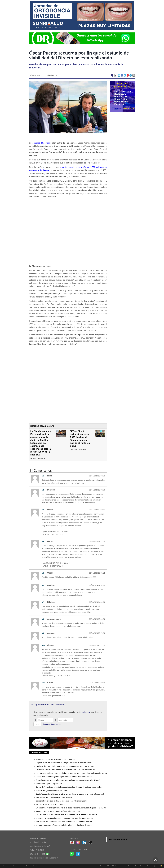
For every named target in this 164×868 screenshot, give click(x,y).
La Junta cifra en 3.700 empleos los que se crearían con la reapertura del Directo (66, 815)
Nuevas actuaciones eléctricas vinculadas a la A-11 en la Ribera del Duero (64, 825)
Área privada (44, 866)
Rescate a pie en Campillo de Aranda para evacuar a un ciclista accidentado (65, 818)
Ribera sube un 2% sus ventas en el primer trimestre (56, 759)
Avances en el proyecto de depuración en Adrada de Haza (58, 811)
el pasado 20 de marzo (42, 143)
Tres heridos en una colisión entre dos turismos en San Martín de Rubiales (64, 822)
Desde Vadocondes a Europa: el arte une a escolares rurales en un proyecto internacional (70, 794)
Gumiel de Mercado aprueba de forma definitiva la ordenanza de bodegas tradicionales (69, 787)
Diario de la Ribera (118, 839)
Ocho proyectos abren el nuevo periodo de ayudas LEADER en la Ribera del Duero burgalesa (71, 773)
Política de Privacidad (17, 866)
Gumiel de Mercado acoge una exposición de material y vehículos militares (64, 777)
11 (111, 75)
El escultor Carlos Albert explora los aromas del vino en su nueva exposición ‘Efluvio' (68, 780)
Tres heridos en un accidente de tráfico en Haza (54, 797)
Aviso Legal (5, 866)
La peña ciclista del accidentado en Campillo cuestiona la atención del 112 (64, 763)
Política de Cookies (32, 866)
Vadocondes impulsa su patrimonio (49, 784)
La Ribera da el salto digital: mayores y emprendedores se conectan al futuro (65, 766)
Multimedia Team (145, 866)
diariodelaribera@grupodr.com (47, 858)
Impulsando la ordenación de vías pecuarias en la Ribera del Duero (61, 801)
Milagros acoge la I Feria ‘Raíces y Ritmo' (52, 804)
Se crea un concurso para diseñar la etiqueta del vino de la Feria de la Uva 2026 (66, 770)
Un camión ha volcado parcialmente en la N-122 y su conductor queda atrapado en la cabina (71, 808)
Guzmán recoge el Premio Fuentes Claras (52, 791)
